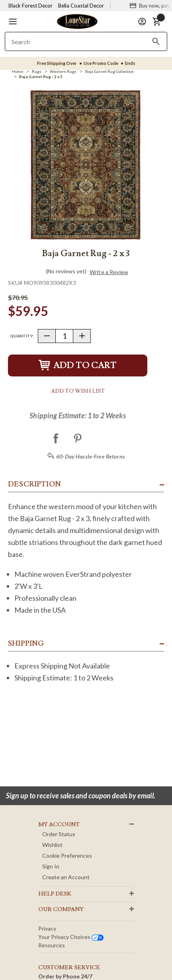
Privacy (47, 928)
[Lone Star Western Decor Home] (77, 21)
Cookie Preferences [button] (67, 856)
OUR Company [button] (61, 909)
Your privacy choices (71, 937)
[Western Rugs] (63, 71)
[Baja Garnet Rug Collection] (109, 71)
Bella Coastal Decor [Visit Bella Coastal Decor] (81, 6)
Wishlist (52, 845)
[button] (13, 22)
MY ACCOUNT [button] (59, 825)
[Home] (18, 71)
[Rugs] (37, 71)
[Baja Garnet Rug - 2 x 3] (41, 76)
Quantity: (22, 336)
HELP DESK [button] (55, 894)
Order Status (59, 834)
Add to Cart (78, 366)
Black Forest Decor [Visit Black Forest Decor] (30, 6)
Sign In (51, 866)
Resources (52, 945)
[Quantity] (64, 336)
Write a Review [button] (109, 272)
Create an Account (66, 877)
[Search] (156, 41)
